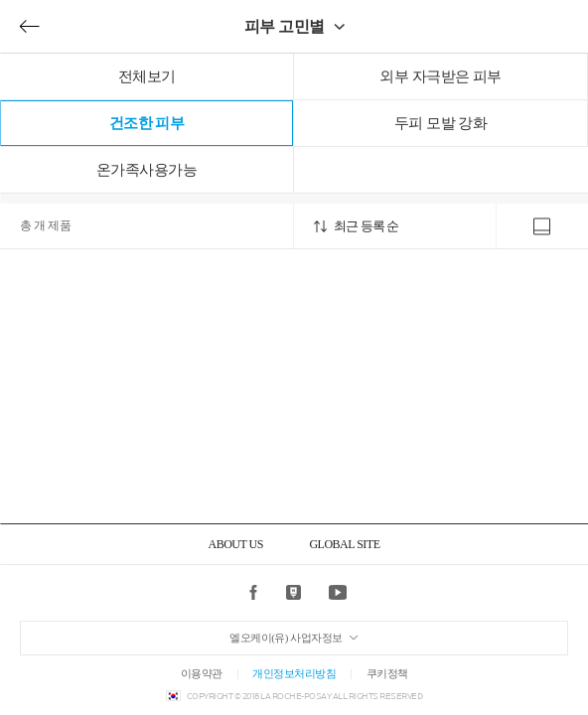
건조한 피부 (147, 123)
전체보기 (147, 76)
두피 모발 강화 (441, 123)
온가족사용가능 (147, 170)
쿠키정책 (387, 673)
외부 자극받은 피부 (441, 76)
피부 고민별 (285, 26)
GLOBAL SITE (344, 544)
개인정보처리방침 (294, 673)
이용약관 (202, 673)
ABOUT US (235, 544)
